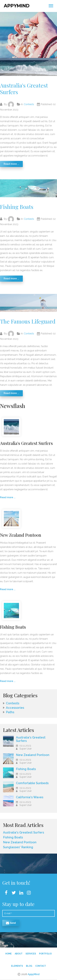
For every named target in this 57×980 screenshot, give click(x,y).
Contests (29, 103)
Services (31, 953)
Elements (17, 965)
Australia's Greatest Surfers (24, 87)
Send (11, 922)
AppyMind (17, 5)
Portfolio (45, 953)
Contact (41, 965)
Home (9, 953)
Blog (29, 965)
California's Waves (30, 796)
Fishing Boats (17, 206)
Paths (10, 711)
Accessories (15, 707)
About (19, 953)
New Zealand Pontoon (33, 754)
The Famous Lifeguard (28, 320)
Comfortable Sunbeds (32, 782)
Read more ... (11, 163)
